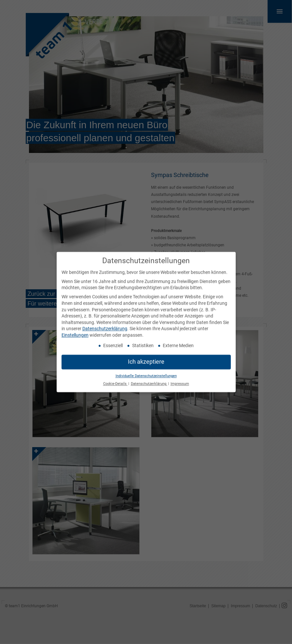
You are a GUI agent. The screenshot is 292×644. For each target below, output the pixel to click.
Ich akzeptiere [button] (146, 358)
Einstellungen (75, 332)
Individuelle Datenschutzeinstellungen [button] (146, 372)
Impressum (180, 381)
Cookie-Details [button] (115, 381)
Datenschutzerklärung (105, 325)
